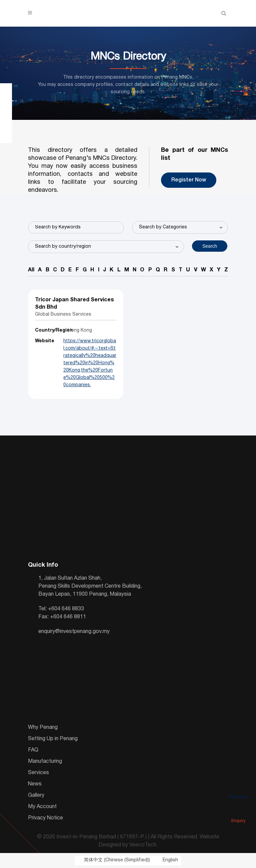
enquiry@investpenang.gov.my (74, 632)
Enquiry (238, 812)
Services (38, 773)
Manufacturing (45, 761)
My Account (42, 807)
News (35, 784)
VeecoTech (143, 845)
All (31, 270)
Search (210, 246)
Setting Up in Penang (53, 739)
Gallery (36, 795)
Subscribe (238, 788)
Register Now (189, 180)
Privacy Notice (45, 818)
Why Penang (43, 727)
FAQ (33, 750)
